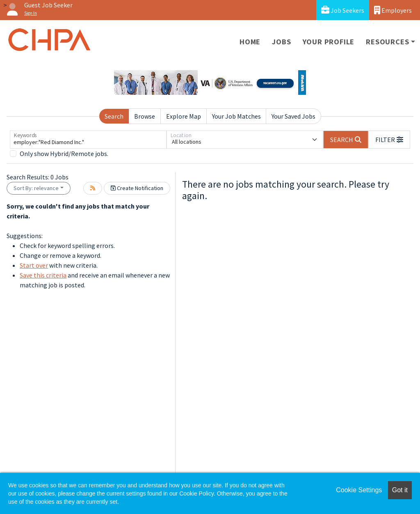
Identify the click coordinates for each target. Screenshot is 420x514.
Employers (393, 10)
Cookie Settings (359, 490)
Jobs (281, 42)
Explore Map (184, 116)
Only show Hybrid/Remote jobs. (64, 154)
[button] (389, 140)
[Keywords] (88, 140)
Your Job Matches (236, 116)
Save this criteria (43, 275)
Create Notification (137, 188)
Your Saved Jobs (293, 116)
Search (114, 116)
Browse (145, 116)
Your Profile (329, 42)
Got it (400, 490)
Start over (34, 265)
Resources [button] (387, 42)
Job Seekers (343, 10)
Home (250, 42)
